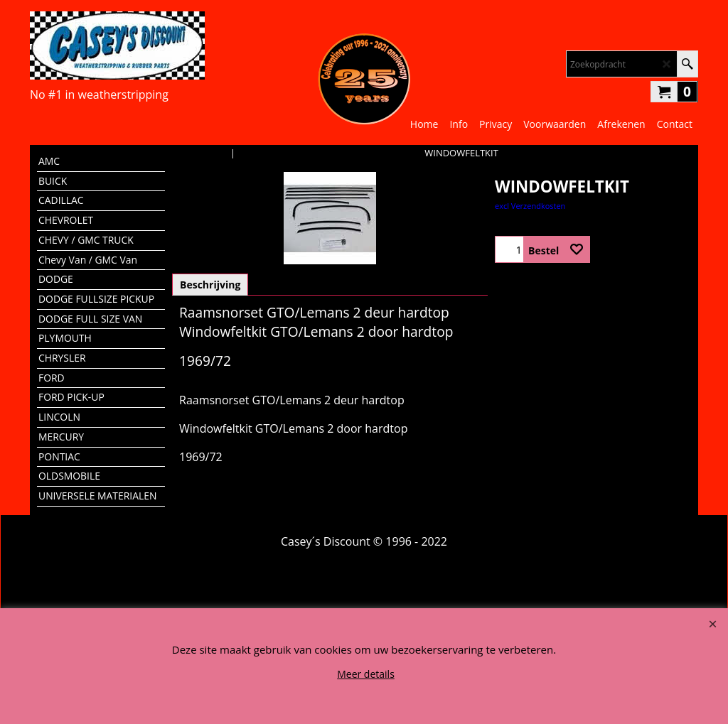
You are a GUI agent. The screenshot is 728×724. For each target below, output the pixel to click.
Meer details (366, 674)
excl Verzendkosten (530, 206)
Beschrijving (210, 285)
